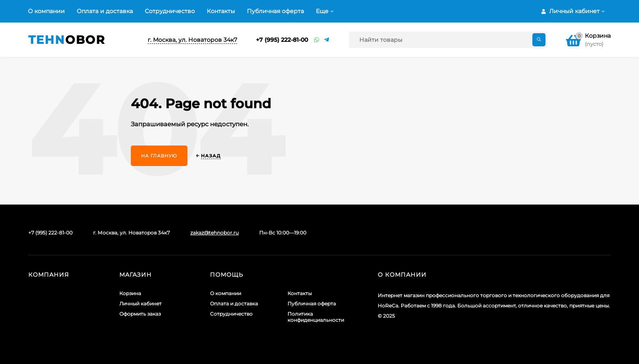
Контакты (221, 11)
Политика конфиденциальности (316, 317)
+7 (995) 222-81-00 (282, 40)
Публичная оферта (275, 11)
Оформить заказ (140, 314)
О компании (46, 11)
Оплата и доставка (105, 11)
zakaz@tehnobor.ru (215, 233)
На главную (159, 156)
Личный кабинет (140, 304)
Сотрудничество (170, 11)
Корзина (130, 293)
